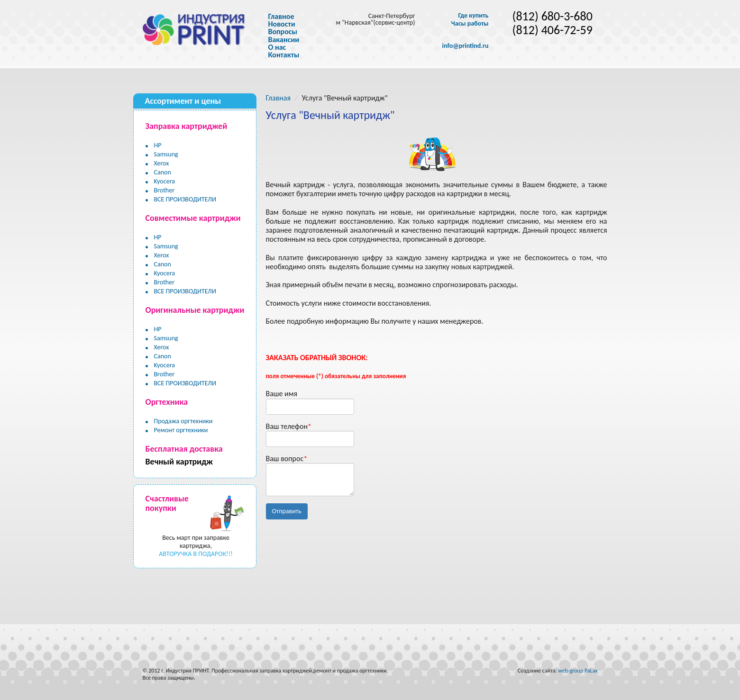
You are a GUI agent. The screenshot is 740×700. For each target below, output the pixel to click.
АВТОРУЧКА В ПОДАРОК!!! (196, 554)
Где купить (473, 16)
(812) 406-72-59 (553, 30)
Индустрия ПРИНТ (187, 671)
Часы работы (470, 24)
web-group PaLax (578, 671)
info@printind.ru (466, 46)
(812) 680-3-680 (553, 16)
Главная (279, 98)
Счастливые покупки (167, 503)
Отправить (287, 511)
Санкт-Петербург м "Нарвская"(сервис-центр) (376, 19)
